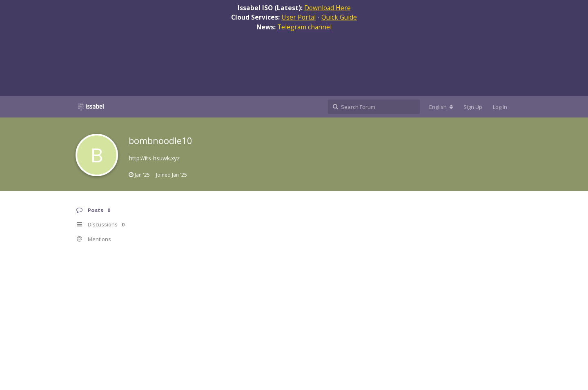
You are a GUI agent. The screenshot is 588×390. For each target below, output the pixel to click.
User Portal (298, 17)
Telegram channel (304, 27)
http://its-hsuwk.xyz (154, 158)
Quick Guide (339, 17)
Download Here (327, 8)
